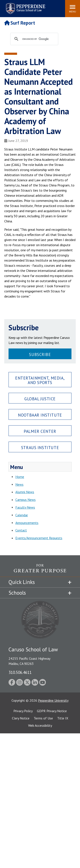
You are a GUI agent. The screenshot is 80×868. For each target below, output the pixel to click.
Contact (21, 530)
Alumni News (25, 492)
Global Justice (40, 399)
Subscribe (40, 354)
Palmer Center (40, 431)
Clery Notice (21, 718)
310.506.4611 (20, 672)
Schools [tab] (17, 593)
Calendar (22, 515)
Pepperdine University (53, 700)
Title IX (63, 718)
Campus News (25, 500)
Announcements (27, 523)
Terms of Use (43, 718)
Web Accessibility (40, 725)
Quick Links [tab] (22, 582)
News (19, 484)
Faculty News (25, 507)
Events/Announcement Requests (39, 538)
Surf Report (20, 23)
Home (20, 477)
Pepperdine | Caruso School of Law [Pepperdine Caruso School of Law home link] (25, 6)
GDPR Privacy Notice (52, 711)
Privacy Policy (23, 711)
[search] (38, 39)
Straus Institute (40, 447)
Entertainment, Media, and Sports (40, 380)
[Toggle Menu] (73, 9)
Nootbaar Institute (40, 415)
